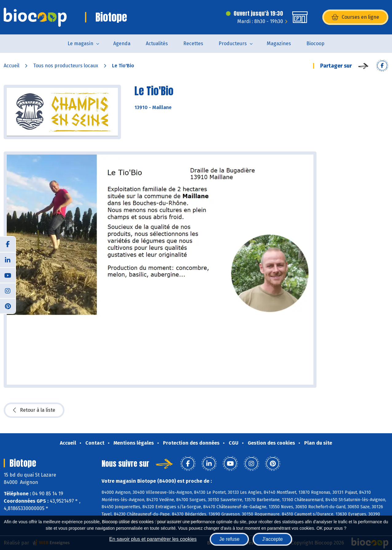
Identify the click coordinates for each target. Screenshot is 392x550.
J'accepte (272, 539)
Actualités (157, 43)
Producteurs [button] (233, 43)
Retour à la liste (34, 410)
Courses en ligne (355, 17)
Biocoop (315, 43)
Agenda (122, 43)
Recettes (193, 43)
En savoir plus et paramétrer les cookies (153, 539)
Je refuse (229, 539)
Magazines (279, 43)
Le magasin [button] (80, 43)
